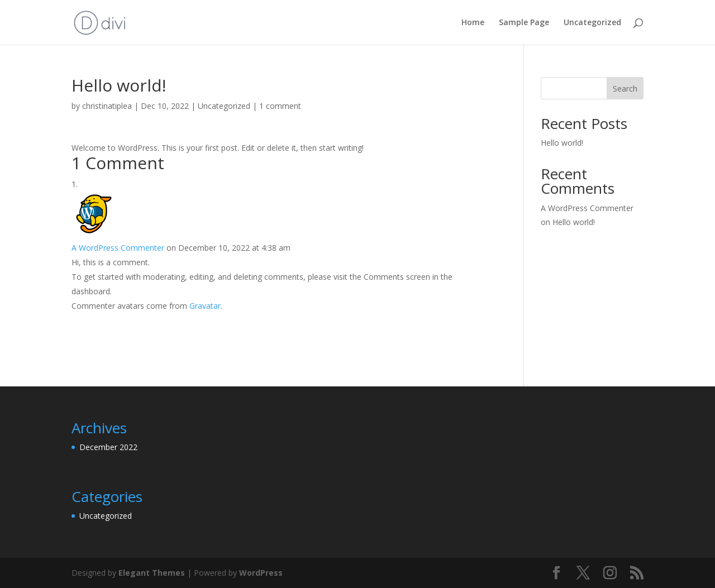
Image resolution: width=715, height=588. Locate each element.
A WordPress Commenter (118, 248)
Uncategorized (592, 23)
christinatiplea (107, 106)
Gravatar (205, 306)
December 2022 (108, 447)
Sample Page (524, 23)
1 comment (280, 106)
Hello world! (562, 143)
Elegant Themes (152, 573)
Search (625, 89)
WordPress (261, 573)
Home (473, 23)
